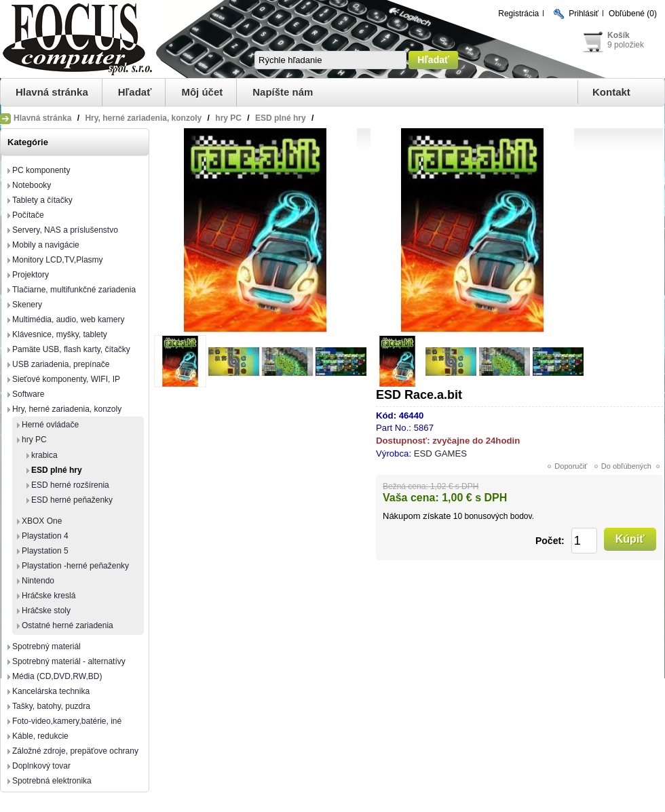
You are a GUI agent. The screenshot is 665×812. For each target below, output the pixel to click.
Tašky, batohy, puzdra (51, 706)
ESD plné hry (57, 470)
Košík (619, 35)
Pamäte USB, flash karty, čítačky (71, 349)
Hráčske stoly (46, 611)
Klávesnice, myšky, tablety (60, 334)
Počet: (550, 541)
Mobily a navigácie (46, 245)
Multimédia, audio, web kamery (68, 320)
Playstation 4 (45, 536)
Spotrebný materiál (46, 646)
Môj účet (202, 92)
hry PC (34, 440)
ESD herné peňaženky (72, 500)
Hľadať (135, 92)
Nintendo (38, 581)
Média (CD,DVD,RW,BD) (57, 676)
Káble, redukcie (40, 736)
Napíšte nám (283, 92)
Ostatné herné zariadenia (68, 625)
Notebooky (32, 185)
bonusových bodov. (499, 516)
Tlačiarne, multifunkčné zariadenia (74, 290)
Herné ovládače (50, 425)
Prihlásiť (584, 14)
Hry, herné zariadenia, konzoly (67, 409)
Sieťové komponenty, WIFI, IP (66, 379)
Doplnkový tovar (41, 766)
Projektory (31, 275)
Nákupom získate (417, 516)
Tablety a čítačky (42, 200)
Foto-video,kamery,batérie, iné (67, 721)
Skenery (27, 305)
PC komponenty (41, 170)
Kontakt (611, 92)
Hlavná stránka (52, 92)
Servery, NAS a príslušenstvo (65, 230)
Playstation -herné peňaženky (75, 566)
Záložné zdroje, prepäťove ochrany (75, 751)
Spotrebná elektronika (52, 781)
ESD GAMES (440, 453)
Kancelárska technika (51, 691)
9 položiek (626, 45)
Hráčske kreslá (49, 596)
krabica (44, 455)
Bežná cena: (405, 486)
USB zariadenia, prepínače (61, 364)
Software (28, 394)
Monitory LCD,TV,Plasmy (58, 260)
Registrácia (518, 14)
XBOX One (42, 521)
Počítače (28, 215)
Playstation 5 (45, 551)
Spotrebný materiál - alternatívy (69, 661)
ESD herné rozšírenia (70, 485)
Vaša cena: (411, 498)
